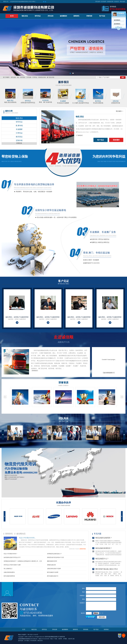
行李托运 (35, 77)
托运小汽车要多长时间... (27, 538)
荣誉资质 (89, 16)
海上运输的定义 (8, 569)
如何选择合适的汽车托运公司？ (12, 557)
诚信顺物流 (48, 20)
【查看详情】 (83, 549)
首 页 (12, 16)
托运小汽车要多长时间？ (11, 554)
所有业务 (55, 629)
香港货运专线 (42, 77)
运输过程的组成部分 (9, 572)
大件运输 (29, 77)
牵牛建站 (27, 641)
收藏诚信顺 (110, 2)
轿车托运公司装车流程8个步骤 (12, 565)
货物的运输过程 (51, 565)
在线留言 (117, 2)
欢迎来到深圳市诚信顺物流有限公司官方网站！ (23, 1)
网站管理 (40, 641)
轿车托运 (38, 16)
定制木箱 (116, 101)
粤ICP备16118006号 (33, 635)
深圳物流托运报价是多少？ (55, 554)
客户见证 (102, 16)
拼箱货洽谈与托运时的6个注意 (55, 557)
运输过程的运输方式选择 (54, 569)
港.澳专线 (45, 100)
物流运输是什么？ (102, 562)
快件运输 (13, 77)
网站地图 (122, 2)
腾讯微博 (98, 2)
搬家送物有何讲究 (52, 561)
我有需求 (116, 140)
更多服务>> (120, 111)
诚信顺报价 (63, 16)
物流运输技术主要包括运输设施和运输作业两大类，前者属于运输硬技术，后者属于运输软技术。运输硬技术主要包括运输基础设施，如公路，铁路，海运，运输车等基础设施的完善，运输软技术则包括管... (108, 568)
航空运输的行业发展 (53, 572)
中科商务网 (33, 641)
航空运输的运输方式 (53, 576)
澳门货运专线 (50, 77)
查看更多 (19, 143)
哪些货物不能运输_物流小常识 (107, 572)
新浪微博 (104, 2)
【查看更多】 (35, 371)
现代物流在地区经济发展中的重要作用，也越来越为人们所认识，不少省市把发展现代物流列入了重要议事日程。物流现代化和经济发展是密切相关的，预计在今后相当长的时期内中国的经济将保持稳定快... (108, 558)
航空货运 (23, 77)
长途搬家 (63, 101)
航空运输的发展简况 (9, 576)
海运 (18, 77)
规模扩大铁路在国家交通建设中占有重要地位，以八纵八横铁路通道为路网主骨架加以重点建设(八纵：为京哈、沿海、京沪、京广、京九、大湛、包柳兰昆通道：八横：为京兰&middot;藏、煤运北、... (108, 547)
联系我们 (115, 16)
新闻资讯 (76, 16)
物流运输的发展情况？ (104, 551)
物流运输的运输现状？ (104, 541)
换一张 (101, 613)
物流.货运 (25, 16)
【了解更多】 (80, 135)
